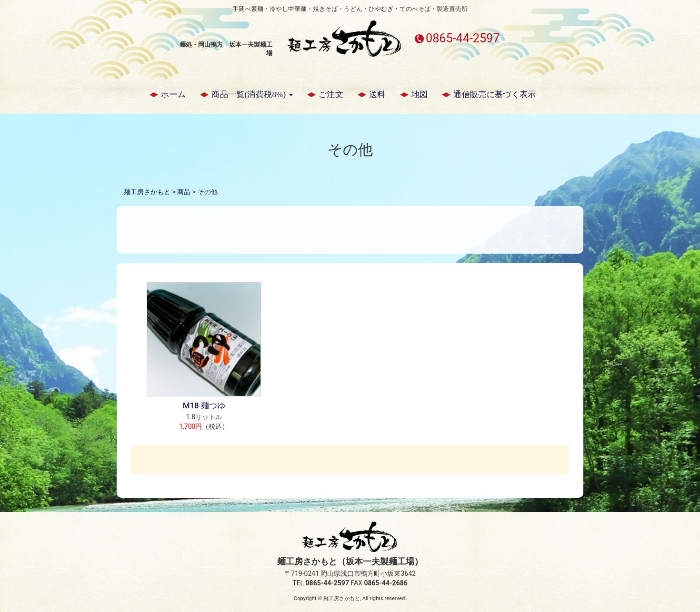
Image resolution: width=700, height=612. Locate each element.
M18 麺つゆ (204, 405)
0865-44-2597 (463, 38)
